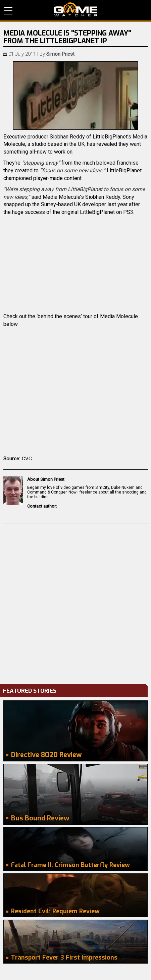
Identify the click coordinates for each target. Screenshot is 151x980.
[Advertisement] (75, 602)
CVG (27, 459)
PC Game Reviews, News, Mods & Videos (75, 9)
